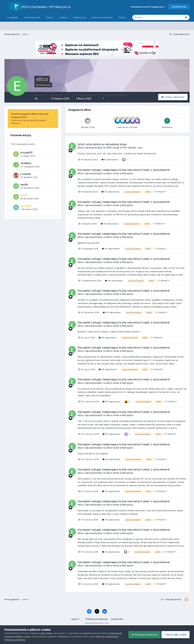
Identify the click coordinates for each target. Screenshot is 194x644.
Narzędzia (128, 173)
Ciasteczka (117, 619)
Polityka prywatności (97, 619)
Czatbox (63, 17)
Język (75, 619)
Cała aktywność (32, 17)
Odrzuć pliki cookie (175, 635)
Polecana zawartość (102, 17)
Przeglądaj (13, 17)
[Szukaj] (145, 17)
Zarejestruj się (179, 7)
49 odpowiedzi (110, 192)
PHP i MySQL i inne (132, 148)
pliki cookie (46, 633)
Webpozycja (80, 17)
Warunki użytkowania (107, 636)
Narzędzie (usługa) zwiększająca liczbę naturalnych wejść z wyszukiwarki (124, 170)
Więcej (122, 17)
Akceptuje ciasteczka (144, 635)
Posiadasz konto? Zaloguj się (148, 7)
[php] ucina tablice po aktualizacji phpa (102, 144)
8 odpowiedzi (110, 159)
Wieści (50, 17)
